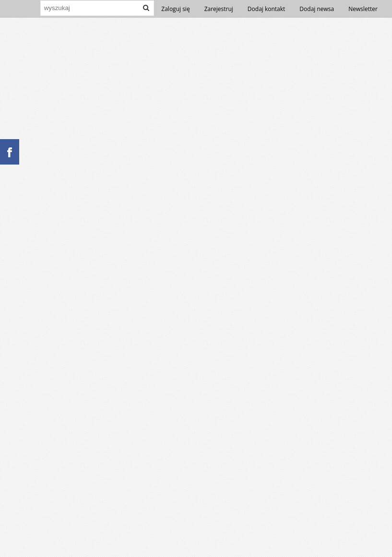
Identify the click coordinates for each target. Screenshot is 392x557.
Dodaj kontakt (267, 9)
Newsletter (363, 9)
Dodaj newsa (317, 9)
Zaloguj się (175, 9)
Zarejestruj (219, 9)
